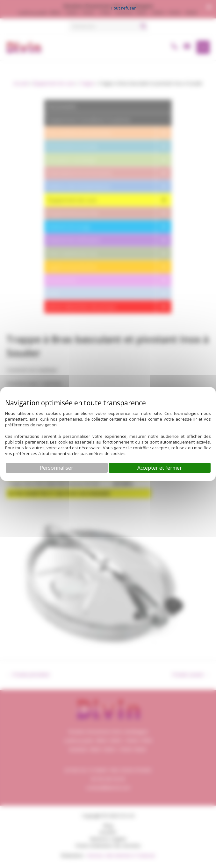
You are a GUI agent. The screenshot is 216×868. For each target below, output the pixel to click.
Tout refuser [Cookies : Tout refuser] (123, 8)
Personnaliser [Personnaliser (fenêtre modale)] (57, 468)
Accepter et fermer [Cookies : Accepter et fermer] (160, 468)
